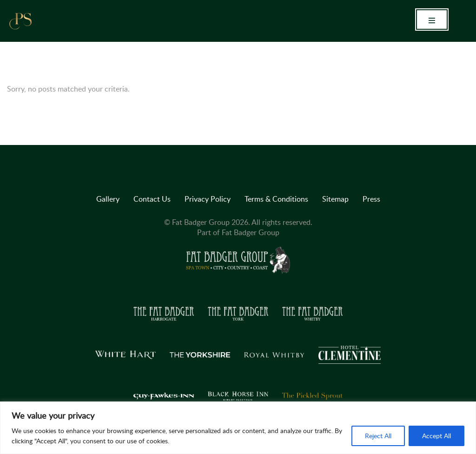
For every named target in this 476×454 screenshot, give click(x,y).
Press (371, 199)
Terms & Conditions (276, 199)
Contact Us (152, 199)
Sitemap (335, 199)
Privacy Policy (208, 199)
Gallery (108, 199)
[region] (238, 428)
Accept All (436, 436)
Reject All (378, 436)
